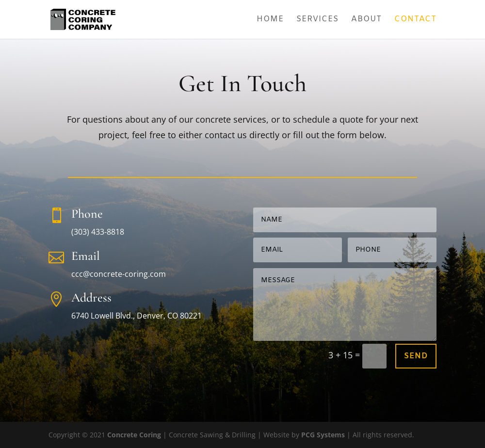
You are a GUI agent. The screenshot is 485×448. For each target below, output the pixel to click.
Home (270, 20)
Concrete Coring (134, 435)
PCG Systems (323, 435)
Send (416, 356)
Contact (415, 20)
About (366, 20)
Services (317, 20)
